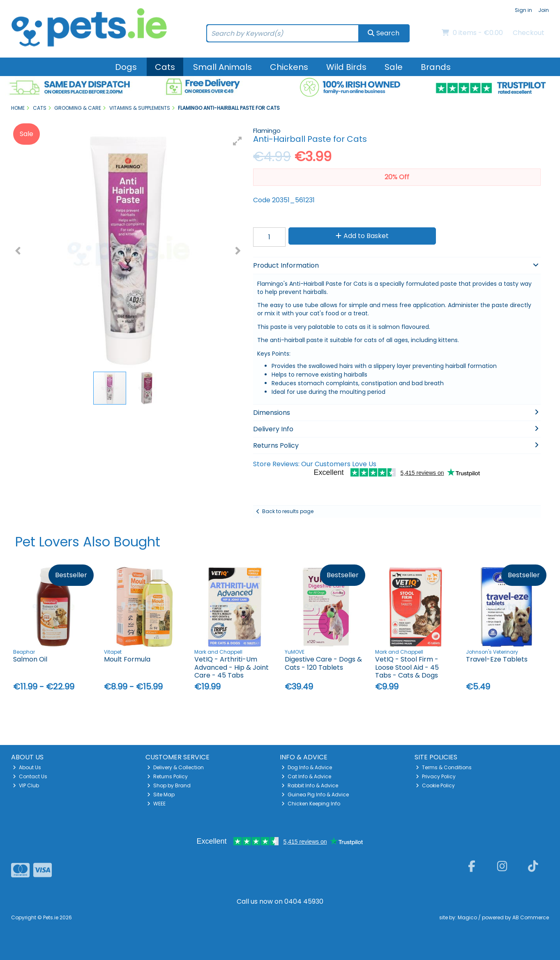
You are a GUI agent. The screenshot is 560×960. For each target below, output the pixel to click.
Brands (436, 67)
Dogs (126, 67)
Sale (394, 67)
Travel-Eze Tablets (497, 659)
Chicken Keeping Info (311, 804)
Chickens (289, 67)
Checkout (529, 33)
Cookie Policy (435, 785)
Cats (165, 67)
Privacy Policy (436, 776)
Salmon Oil (30, 659)
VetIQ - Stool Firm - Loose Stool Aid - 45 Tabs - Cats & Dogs (407, 667)
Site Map (161, 795)
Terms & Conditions (444, 767)
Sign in (523, 10)
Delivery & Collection (175, 767)
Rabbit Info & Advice (310, 785)
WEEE (156, 804)
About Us (27, 767)
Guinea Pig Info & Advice (315, 795)
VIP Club (26, 785)
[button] (237, 141)
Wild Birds (346, 67)
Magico (467, 917)
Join (544, 10)
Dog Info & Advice (307, 767)
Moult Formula (127, 659)
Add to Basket (362, 236)
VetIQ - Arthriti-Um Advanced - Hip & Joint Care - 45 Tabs (232, 667)
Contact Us (30, 776)
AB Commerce (531, 917)
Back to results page (288, 511)
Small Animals (222, 67)
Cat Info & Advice (306, 776)
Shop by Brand (169, 785)
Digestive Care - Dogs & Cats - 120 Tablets (323, 663)
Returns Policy (167, 776)
